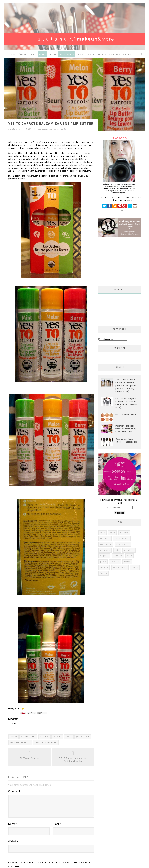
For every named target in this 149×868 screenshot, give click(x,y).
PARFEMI (53, 54)
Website (13, 849)
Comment (14, 791)
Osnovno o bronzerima (126, 398)
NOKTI (33, 54)
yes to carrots (83, 737)
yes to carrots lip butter (46, 742)
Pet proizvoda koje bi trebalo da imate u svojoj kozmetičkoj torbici (126, 415)
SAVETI (92, 54)
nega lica (52, 129)
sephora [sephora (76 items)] (104, 518)
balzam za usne (28, 737)
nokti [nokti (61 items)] (129, 506)
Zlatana (14, 129)
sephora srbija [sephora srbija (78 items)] (120, 518)
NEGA (42, 54)
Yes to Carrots (64, 129)
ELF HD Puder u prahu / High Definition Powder (73, 760)
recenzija (57, 737)
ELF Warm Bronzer (30, 758)
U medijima (114, 54)
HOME (13, 54)
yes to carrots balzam (20, 742)
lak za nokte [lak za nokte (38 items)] (106, 495)
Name (12, 832)
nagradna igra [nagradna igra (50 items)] (123, 495)
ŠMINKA (23, 54)
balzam (13, 737)
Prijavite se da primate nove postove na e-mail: (120, 457)
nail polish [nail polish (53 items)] (105, 501)
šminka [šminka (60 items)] (104, 524)
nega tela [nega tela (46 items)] (118, 506)
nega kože (41, 129)
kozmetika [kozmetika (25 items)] (105, 489)
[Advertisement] (122, 245)
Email (57, 832)
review (69, 737)
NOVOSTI (81, 54)
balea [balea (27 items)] (112, 483)
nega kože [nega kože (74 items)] (129, 501)
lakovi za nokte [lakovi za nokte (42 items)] (122, 489)
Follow (120, 210)
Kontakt (127, 54)
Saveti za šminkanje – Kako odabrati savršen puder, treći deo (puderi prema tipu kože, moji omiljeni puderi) (126, 369)
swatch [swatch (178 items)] (135, 518)
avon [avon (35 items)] (103, 483)
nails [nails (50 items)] (117, 501)
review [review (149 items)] (127, 512)
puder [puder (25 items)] (103, 512)
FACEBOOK (120, 331)
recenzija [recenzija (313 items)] (115, 512)
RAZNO (101, 54)
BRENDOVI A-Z (66, 54)
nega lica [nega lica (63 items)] (104, 506)
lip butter (44, 737)
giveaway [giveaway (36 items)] (124, 483)
